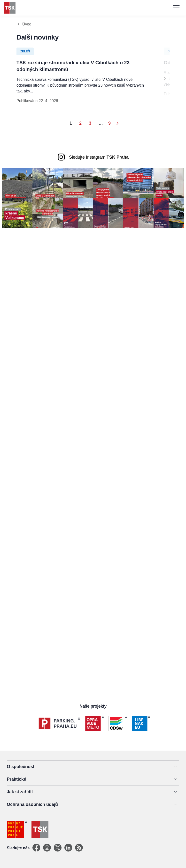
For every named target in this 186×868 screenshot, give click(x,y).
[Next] (165, 78)
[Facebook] (36, 848)
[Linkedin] (68, 848)
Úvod (27, 24)
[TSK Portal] (79, 848)
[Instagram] (47, 848)
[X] (58, 848)
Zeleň (25, 51)
